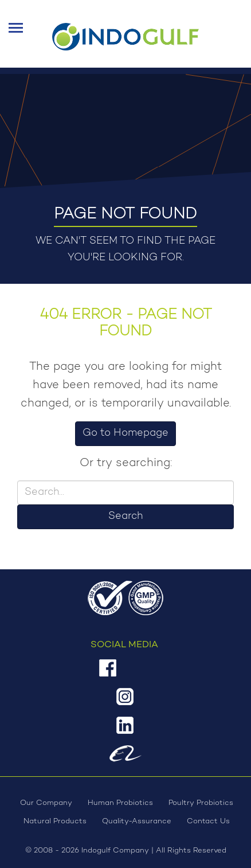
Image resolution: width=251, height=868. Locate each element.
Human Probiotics (120, 803)
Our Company (46, 803)
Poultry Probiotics (201, 803)
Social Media (124, 645)
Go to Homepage (125, 433)
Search (125, 517)
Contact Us (208, 821)
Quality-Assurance (137, 821)
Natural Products (55, 821)
